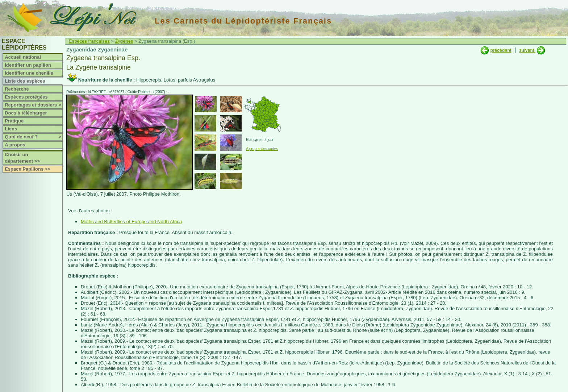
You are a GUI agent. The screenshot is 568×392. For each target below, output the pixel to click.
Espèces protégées (26, 97)
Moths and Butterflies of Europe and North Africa (131, 222)
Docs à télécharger (26, 113)
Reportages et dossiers (34, 105)
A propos (15, 145)
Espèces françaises (89, 41)
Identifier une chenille (29, 73)
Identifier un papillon (28, 65)
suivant (527, 50)
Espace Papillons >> (28, 169)
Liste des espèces (25, 81)
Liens (11, 129)
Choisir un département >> (22, 158)
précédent (501, 50)
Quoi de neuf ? (34, 137)
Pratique (14, 121)
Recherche (17, 89)
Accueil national (23, 57)
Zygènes (124, 41)
